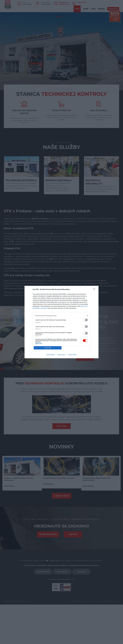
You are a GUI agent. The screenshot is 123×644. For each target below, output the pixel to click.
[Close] (95, 290)
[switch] (85, 320)
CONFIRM (48, 348)
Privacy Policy (72, 355)
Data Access (61, 355)
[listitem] (61, 316)
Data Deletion (51, 355)
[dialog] (61, 322)
